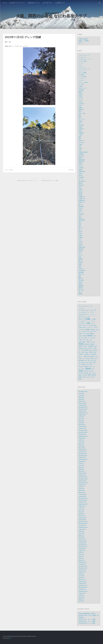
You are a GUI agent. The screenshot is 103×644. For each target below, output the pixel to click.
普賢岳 (81, 195)
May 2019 (81, 512)
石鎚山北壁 (82, 247)
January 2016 (82, 584)
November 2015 (83, 587)
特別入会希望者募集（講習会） (87, 614)
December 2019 (83, 498)
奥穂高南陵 (82, 160)
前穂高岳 (81, 110)
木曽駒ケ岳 (82, 197)
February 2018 (82, 541)
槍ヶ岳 (81, 205)
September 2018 (83, 527)
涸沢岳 (81, 218)
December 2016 (83, 566)
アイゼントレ (82, 57)
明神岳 (81, 193)
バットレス (82, 79)
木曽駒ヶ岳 (82, 199)
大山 (80, 146)
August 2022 (82, 438)
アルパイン (82, 67)
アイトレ (81, 63)
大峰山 (81, 148)
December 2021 (83, 454)
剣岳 (80, 112)
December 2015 (83, 585)
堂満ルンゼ (82, 141)
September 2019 (83, 504)
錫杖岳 (81, 278)
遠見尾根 (81, 272)
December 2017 (83, 545)
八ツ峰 (81, 98)
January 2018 (82, 543)
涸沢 (80, 216)
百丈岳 (81, 243)
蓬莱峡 (81, 259)
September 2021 (83, 460)
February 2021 (82, 473)
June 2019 (81, 510)
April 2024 (81, 399)
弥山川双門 (82, 181)
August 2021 (82, 461)
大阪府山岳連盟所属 (51, 13)
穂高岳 (81, 251)
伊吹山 (81, 96)
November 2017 (83, 547)
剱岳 (80, 115)
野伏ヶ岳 (81, 274)
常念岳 (81, 175)
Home (5, 3)
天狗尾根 (81, 154)
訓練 (80, 265)
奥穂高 (81, 158)
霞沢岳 (81, 284)
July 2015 (81, 595)
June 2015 (81, 597)
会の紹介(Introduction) (17, 3)
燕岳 (80, 226)
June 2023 (81, 419)
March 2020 (82, 492)
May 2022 (81, 444)
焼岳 (80, 224)
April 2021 (81, 469)
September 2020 (83, 483)
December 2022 (83, 430)
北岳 (80, 123)
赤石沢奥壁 (82, 270)
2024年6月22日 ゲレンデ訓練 (87, 623)
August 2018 (82, 529)
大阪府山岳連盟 (83, 39)
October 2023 (82, 411)
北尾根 (81, 121)
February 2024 (82, 403)
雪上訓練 (81, 280)
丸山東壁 (81, 90)
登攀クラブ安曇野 (84, 41)
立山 (80, 253)
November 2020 (83, 479)
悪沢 (80, 187)
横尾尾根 (81, 207)
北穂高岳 (81, 129)
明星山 (81, 191)
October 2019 (82, 502)
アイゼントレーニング (85, 59)
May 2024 (81, 397)
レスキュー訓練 (83, 82)
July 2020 (81, 487)
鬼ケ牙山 (81, 290)
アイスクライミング (84, 55)
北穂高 (81, 127)
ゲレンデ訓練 (9, 170)
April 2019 (81, 514)
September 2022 (83, 436)
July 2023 (81, 417)
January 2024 (82, 405)
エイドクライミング (84, 69)
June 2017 (81, 555)
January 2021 (82, 475)
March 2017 (82, 560)
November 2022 (83, 432)
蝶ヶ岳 (81, 261)
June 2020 (81, 489)
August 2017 (82, 551)
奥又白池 (81, 156)
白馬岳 (81, 236)
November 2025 (83, 392)
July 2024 (81, 394)
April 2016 (81, 578)
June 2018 (81, 533)
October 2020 (82, 481)
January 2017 (82, 564)
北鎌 (80, 131)
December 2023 (83, 407)
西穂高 (81, 263)
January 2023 (82, 428)
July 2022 (81, 440)
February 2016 (82, 582)
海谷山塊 (81, 214)
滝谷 (80, 222)
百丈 (80, 239)
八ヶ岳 (81, 100)
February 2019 (82, 518)
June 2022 (81, 442)
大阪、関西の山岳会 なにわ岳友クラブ (51, 16)
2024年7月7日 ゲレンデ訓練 (87, 619)
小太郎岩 (81, 168)
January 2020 (82, 496)
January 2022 (82, 452)
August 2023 (82, 415)
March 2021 (82, 471)
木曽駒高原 (82, 201)
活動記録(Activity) (34, 3)
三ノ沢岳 (81, 84)
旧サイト (81, 43)
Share (72, 170)
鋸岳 (80, 276)
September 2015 (83, 591)
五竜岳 (81, 94)
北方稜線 (81, 125)
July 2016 (81, 574)
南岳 (80, 137)
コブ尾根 (81, 75)
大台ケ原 (81, 143)
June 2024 (81, 396)
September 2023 (83, 413)
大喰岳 (81, 144)
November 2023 (83, 409)
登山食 (81, 232)
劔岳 (80, 117)
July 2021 (81, 463)
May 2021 (81, 467)
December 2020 (83, 477)
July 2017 (81, 553)
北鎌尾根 (81, 133)
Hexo (10, 638)
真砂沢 (81, 245)
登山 (80, 230)
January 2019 (82, 520)
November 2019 (83, 500)
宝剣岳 (81, 164)
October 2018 (82, 525)
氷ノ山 (81, 212)
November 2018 (83, 523)
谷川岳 (81, 269)
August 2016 (82, 572)
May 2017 (81, 556)
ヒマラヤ (81, 81)
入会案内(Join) (60, 3)
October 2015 (82, 589)
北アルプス (82, 119)
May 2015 (81, 599)
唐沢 (80, 139)
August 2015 (82, 593)
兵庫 (80, 106)
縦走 (80, 257)
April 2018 (81, 537)
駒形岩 (81, 288)
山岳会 (81, 174)
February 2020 (82, 494)
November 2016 (83, 568)
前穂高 (81, 108)
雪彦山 (81, 282)
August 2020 (82, 485)
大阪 (80, 150)
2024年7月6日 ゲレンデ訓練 (87, 621)
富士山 (81, 166)
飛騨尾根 (81, 286)
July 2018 (81, 531)
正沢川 (81, 208)
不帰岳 (81, 86)
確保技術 (81, 249)
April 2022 (81, 446)
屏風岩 (81, 170)
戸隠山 (81, 189)
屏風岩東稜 (82, 172)
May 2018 (81, 535)
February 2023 (82, 427)
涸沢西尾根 (82, 220)
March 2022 (82, 448)
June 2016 (81, 576)
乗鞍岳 (81, 92)
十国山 (81, 135)
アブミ (81, 65)
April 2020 (81, 490)
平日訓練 (81, 177)
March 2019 (82, 516)
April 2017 (81, 558)
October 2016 (82, 570)
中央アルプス (82, 88)
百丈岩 (81, 241)
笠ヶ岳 (81, 255)
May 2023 (81, 421)
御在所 (81, 183)
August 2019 (82, 506)
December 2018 (83, 522)
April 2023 (81, 423)
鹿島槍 (81, 294)
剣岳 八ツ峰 (82, 113)
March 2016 (82, 580)
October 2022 (82, 434)
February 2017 (82, 562)
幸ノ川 (81, 179)
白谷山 (81, 234)
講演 (80, 267)
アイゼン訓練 (82, 61)
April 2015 (81, 601)
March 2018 (82, 539)
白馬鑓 (81, 237)
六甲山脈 (81, 104)
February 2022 (82, 450)
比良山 (81, 210)
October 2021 (82, 458)
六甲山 (81, 102)
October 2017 (82, 549)
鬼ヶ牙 (81, 292)
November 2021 (83, 456)
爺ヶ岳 (81, 228)
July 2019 (81, 508)
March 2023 (82, 425)
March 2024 (82, 401)
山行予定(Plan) (47, 3)
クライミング (82, 71)
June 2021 (81, 465)
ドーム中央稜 (82, 77)
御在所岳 (81, 185)
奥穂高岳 (81, 162)
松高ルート (82, 203)
